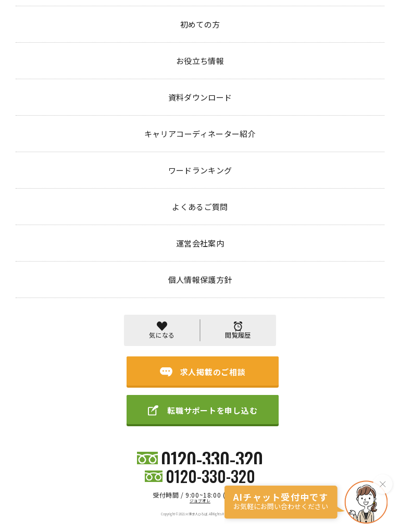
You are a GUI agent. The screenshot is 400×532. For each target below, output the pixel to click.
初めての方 (68, 421)
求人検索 (33, 421)
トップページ (35, 44)
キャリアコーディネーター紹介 (163, 421)
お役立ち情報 (106, 421)
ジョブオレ (200, 500)
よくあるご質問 (271, 421)
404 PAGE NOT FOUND (105, 44)
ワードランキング (224, 421)
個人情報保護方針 (359, 421)
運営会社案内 (314, 421)
